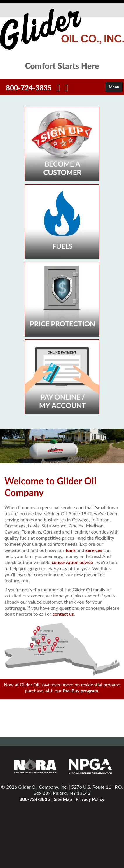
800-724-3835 (29, 88)
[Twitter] (67, 89)
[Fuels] (62, 221)
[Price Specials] (62, 299)
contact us (63, 614)
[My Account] (62, 376)
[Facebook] (58, 89)
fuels (71, 550)
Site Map (63, 799)
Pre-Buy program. (81, 691)
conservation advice (72, 562)
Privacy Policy (90, 799)
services (94, 550)
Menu (114, 87)
